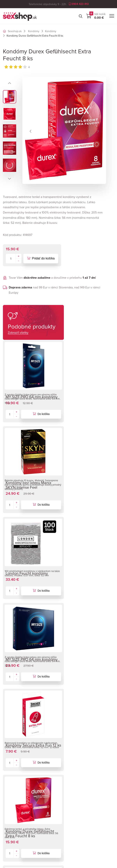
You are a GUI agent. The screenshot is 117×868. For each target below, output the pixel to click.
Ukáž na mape (70, 812)
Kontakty (67, 757)
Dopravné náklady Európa (78, 746)
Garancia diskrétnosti (17, 812)
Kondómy (34, 31)
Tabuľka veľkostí (14, 806)
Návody (8, 800)
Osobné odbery (71, 752)
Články (8, 818)
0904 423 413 (79, 4)
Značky (8, 794)
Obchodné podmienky (76, 740)
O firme (66, 734)
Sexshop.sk (12, 31)
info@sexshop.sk (20, 759)
